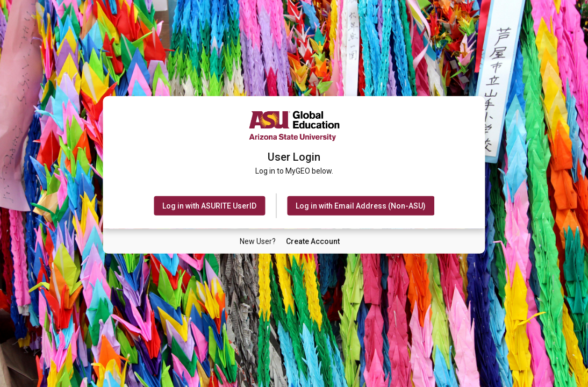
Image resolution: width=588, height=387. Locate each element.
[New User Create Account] (313, 241)
